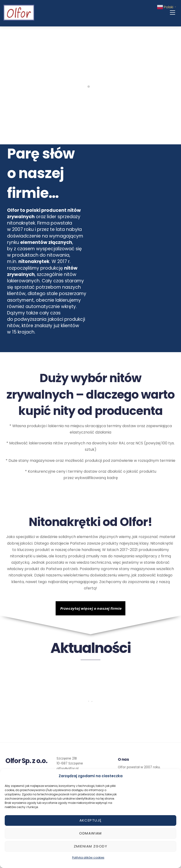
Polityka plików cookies (88, 858)
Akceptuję (91, 820)
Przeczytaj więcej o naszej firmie (91, 609)
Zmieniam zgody (90, 846)
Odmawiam (90, 833)
